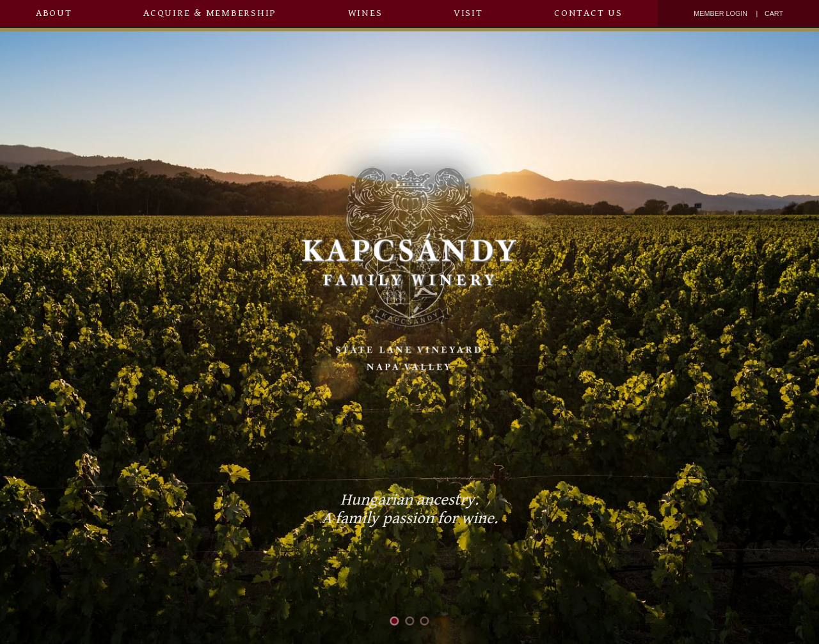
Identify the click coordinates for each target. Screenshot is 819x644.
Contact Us (588, 13)
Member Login (720, 13)
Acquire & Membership (210, 13)
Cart (774, 13)
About (54, 13)
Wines (365, 13)
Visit (468, 13)
